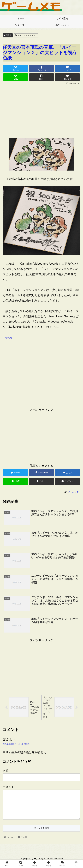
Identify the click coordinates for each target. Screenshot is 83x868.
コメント (8, 788)
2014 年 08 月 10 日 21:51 (16, 745)
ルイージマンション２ (26, 35)
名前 (6, 772)
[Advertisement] (41, 110)
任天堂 (8, 35)
